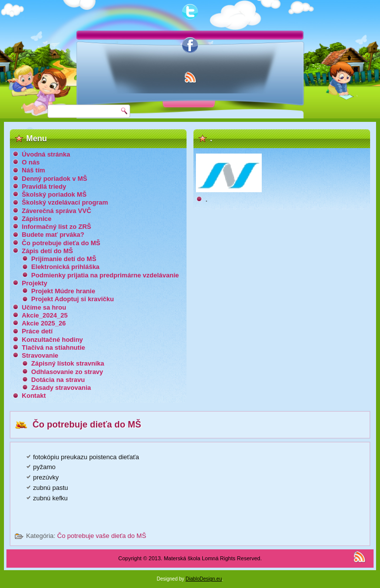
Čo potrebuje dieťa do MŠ (61, 243)
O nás (31, 162)
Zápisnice (37, 219)
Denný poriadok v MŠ (54, 179)
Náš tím (33, 170)
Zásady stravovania (61, 388)
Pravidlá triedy (44, 187)
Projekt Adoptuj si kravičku (72, 299)
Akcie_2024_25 (45, 315)
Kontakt (34, 396)
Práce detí (37, 331)
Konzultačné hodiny (52, 340)
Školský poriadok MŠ (54, 194)
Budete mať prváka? (53, 235)
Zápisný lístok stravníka (68, 363)
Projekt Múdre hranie (63, 291)
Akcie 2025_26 (44, 323)
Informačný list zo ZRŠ (56, 227)
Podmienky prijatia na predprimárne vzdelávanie (105, 275)
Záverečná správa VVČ (56, 211)
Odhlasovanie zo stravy (67, 372)
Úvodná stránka (46, 154)
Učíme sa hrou (44, 307)
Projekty (34, 283)
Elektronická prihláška (65, 267)
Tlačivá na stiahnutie (53, 347)
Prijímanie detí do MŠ (64, 259)
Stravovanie (40, 355)
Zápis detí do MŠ (47, 251)
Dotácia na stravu (58, 380)
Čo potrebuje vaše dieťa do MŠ (102, 536)
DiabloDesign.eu (204, 579)
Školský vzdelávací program (65, 202)
